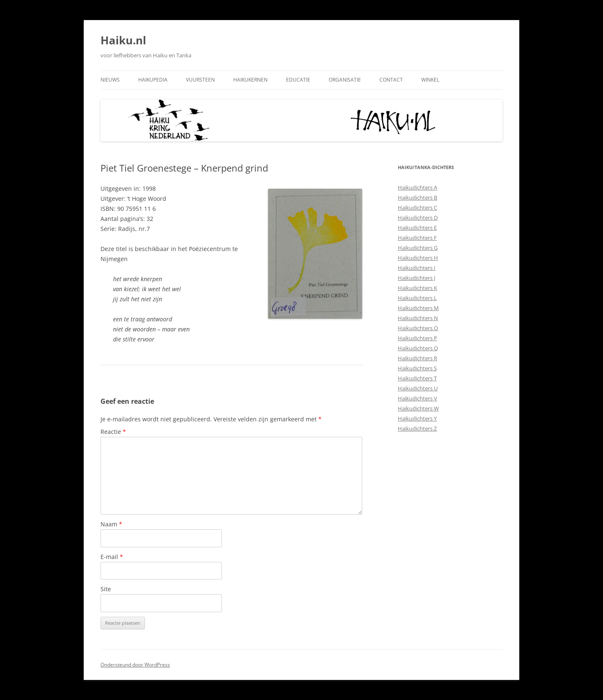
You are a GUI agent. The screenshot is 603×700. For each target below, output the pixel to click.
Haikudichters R (417, 358)
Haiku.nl (123, 40)
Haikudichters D (418, 218)
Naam (111, 524)
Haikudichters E (417, 228)
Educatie (298, 80)
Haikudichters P (417, 338)
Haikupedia (153, 80)
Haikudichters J (416, 278)
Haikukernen (250, 80)
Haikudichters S (417, 368)
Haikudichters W (418, 408)
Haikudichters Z (417, 428)
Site (106, 589)
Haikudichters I (417, 268)
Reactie (113, 432)
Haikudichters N (418, 318)
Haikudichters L (417, 298)
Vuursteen (200, 80)
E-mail (112, 557)
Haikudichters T (417, 378)
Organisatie (345, 80)
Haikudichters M (418, 308)
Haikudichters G (418, 248)
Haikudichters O (418, 328)
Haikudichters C (417, 208)
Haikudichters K (417, 288)
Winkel (430, 80)
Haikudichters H (418, 258)
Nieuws (110, 80)
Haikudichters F (417, 238)
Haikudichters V (417, 398)
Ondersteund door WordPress (135, 665)
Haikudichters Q (418, 348)
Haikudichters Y (417, 418)
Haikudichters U (418, 388)
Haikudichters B (417, 197)
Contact (391, 80)
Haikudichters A (417, 187)
